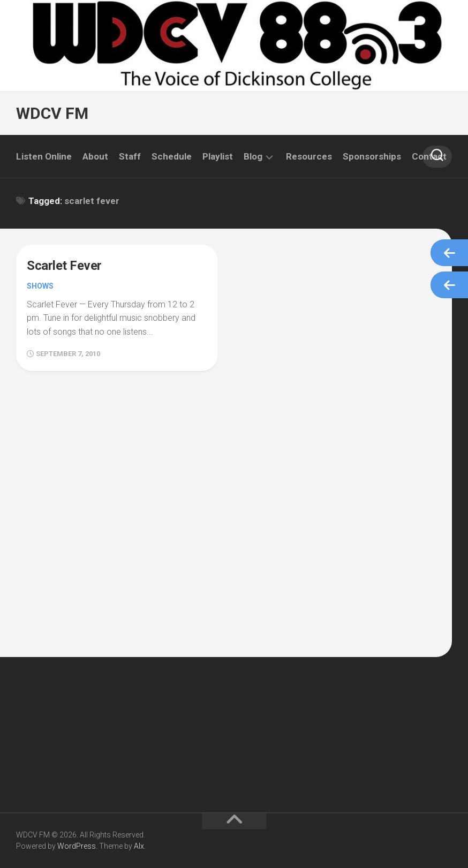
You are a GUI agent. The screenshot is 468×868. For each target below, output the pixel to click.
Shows (40, 286)
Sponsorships (372, 156)
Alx (139, 846)
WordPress (77, 846)
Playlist (218, 156)
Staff (130, 156)
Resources (309, 156)
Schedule (172, 156)
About (95, 156)
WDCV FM (52, 113)
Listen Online (44, 156)
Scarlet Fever (64, 266)
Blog (253, 156)
